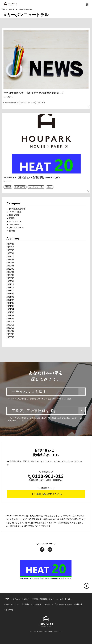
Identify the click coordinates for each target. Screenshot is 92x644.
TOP (3, 10)
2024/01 (10, 244)
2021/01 (10, 319)
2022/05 (10, 269)
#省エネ (41, 102)
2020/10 (10, 328)
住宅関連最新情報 (17, 209)
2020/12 (10, 322)
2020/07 (10, 334)
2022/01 (10, 281)
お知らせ (12, 10)
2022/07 (10, 263)
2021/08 (10, 297)
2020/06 (10, 337)
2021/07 (10, 300)
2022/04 (10, 272)
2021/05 (10, 306)
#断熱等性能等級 (20, 187)
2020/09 (10, 331)
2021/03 (10, 312)
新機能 (12, 218)
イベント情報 (15, 212)
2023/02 (10, 250)
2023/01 (10, 253)
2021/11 (10, 287)
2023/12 (10, 247)
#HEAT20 (8, 187)
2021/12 (10, 284)
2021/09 (10, 294)
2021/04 (10, 309)
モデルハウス (15, 221)
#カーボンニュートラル (27, 102)
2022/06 (10, 266)
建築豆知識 (14, 215)
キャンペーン (15, 224)
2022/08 (10, 260)
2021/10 (10, 291)
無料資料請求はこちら (47, 494)
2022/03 (10, 275)
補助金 (12, 231)
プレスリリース (16, 228)
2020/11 (10, 325)
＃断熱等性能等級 (11, 102)
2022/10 (10, 256)
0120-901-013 (46, 476)
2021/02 (10, 315)
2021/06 (10, 303)
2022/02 (10, 278)
